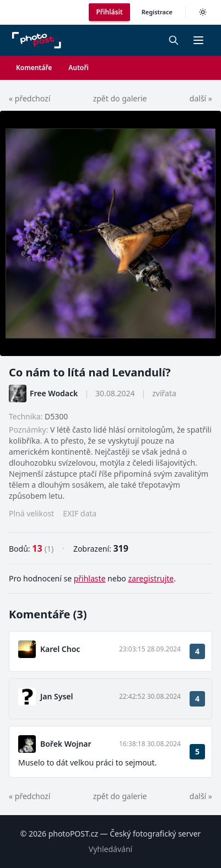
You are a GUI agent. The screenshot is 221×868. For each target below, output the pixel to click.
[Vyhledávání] (174, 40)
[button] (198, 40)
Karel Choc (60, 649)
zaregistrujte (151, 578)
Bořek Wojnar (66, 744)
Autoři (79, 68)
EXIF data (80, 513)
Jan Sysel (57, 696)
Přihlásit (109, 12)
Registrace (157, 12)
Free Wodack (54, 393)
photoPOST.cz (73, 834)
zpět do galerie (120, 98)
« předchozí (29, 98)
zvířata (164, 393)
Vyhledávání (110, 849)
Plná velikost (31, 513)
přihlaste (90, 578)
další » (201, 98)
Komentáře (34, 68)
